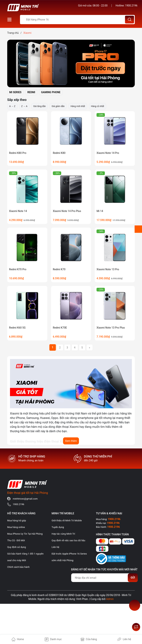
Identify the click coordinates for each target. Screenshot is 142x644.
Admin (110, 599)
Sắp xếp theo (17, 100)
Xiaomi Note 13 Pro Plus (111, 328)
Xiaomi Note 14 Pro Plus (67, 211)
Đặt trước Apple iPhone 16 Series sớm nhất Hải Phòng (69, 557)
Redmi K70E (60, 328)
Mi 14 (100, 211)
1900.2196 (131, 6)
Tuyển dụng (58, 527)
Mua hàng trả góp (17, 520)
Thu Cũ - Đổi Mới (16, 540)
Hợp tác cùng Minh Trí (63, 534)
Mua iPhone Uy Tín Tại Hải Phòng (25, 534)
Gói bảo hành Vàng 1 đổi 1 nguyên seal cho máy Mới (25, 557)
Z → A (24, 106)
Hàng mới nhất (78, 106)
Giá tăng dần (39, 106)
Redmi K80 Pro (18, 153)
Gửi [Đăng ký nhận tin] (133, 578)
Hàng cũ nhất (98, 106)
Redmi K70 (59, 269)
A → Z (12, 106)
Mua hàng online (16, 527)
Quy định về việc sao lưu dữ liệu (68, 540)
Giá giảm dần (58, 106)
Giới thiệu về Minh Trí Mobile (67, 520)
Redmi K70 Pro (18, 269)
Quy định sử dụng (17, 547)
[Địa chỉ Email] (104, 578)
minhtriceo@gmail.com (25, 499)
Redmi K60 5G (17, 328)
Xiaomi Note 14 (18, 211)
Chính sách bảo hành (18, 567)
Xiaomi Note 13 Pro (108, 269)
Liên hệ (55, 547)
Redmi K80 (59, 153)
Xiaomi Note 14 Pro (108, 153)
